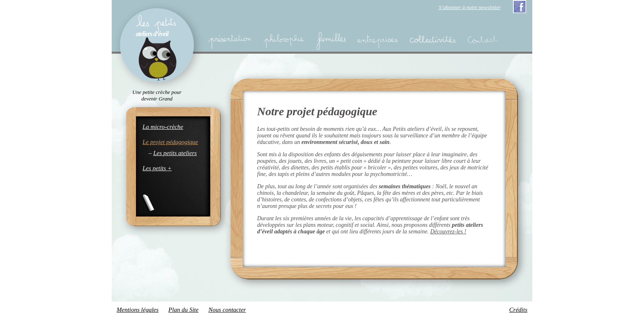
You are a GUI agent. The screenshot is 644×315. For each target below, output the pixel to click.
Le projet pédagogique (170, 142)
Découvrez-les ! (448, 232)
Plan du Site (183, 310)
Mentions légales (138, 310)
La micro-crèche (163, 127)
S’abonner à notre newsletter (470, 7)
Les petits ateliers (175, 153)
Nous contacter (227, 310)
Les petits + (157, 168)
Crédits (518, 310)
